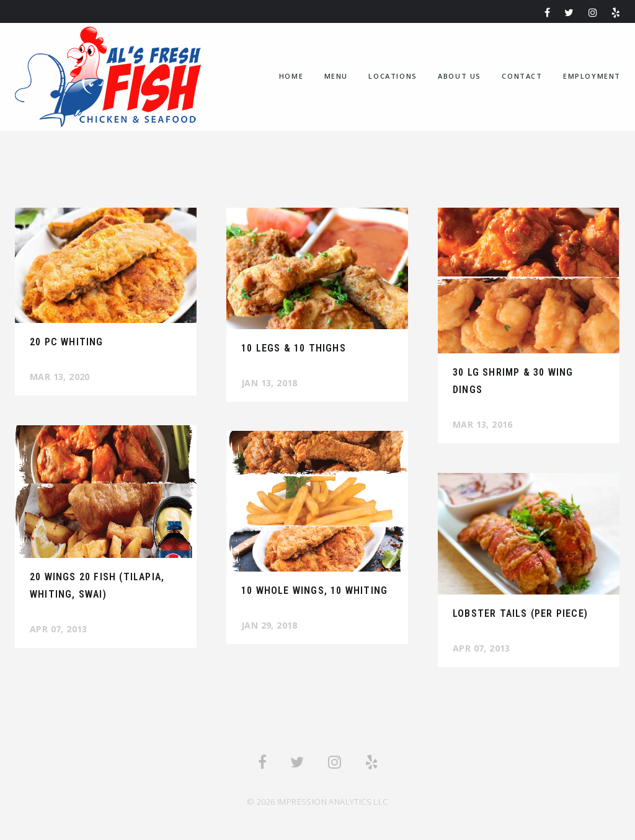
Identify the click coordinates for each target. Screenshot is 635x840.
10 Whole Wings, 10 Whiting (314, 590)
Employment (592, 76)
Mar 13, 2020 (60, 377)
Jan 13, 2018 (269, 383)
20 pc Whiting (67, 342)
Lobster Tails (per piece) (520, 613)
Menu (336, 76)
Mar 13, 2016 (483, 424)
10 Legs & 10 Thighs (294, 348)
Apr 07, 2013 (59, 629)
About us (460, 76)
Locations (393, 76)
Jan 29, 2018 (269, 625)
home (291, 76)
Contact (522, 76)
